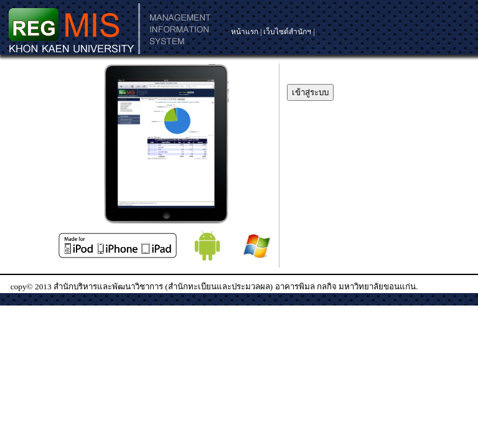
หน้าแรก (246, 32)
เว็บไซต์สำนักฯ (287, 32)
